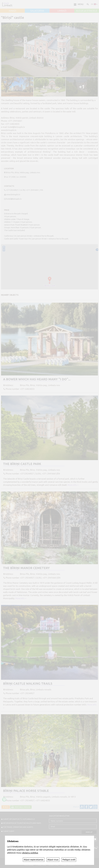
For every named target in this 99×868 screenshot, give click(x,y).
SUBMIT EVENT (9, 831)
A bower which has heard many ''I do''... (37, 379)
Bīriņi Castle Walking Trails (28, 684)
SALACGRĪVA (37, 11)
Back (6, 807)
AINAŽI (12, 11)
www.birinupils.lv (13, 195)
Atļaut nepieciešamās (34, 860)
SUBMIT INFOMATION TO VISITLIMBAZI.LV (19, 819)
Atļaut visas (53, 860)
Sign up (89, 832)
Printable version (22, 807)
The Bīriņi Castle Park (22, 464)
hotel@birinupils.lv (14, 199)
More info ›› (73, 485)
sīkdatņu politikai (30, 853)
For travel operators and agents (18, 827)
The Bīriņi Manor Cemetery (26, 568)
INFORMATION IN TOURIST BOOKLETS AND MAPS (22, 823)
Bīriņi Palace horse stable (26, 791)
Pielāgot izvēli (69, 860)
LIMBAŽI (62, 11)
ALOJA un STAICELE (87, 11)
